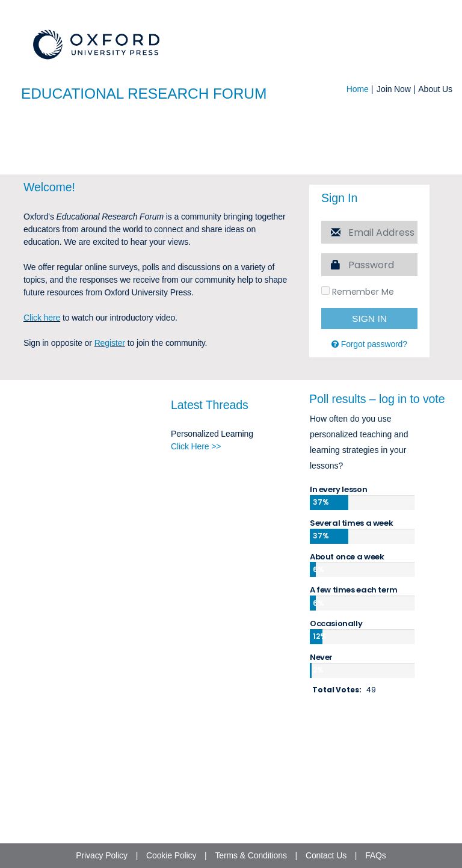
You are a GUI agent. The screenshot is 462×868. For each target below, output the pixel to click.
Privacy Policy (102, 855)
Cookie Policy (171, 855)
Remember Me (358, 388)
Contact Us (326, 855)
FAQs (376, 855)
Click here (42, 413)
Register (110, 439)
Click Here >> (196, 542)
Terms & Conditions (251, 855)
